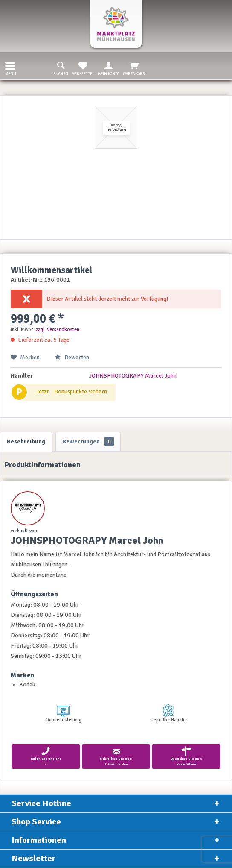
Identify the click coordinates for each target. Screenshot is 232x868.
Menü (11, 68)
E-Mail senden (116, 756)
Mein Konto (109, 68)
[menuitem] (8, 66)
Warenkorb (134, 68)
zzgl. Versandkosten (58, 330)
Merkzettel (83, 68)
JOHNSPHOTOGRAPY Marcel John (133, 376)
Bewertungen (88, 441)
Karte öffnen (186, 756)
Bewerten (72, 357)
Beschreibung (26, 441)
